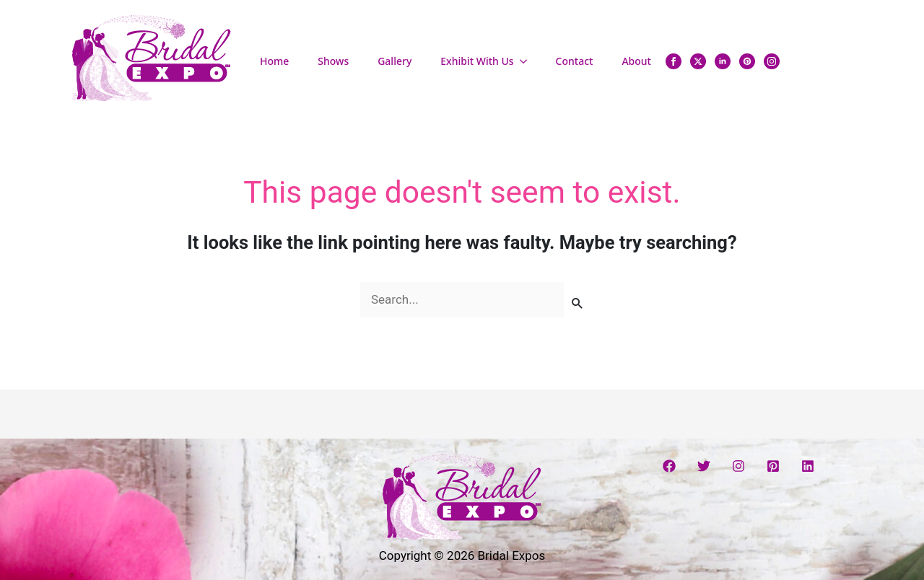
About (636, 61)
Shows (333, 61)
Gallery (395, 61)
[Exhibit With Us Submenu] (528, 61)
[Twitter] (704, 466)
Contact (575, 61)
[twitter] (698, 61)
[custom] (747, 61)
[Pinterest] (773, 466)
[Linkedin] (808, 466)
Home (274, 61)
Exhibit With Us (477, 61)
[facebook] (674, 61)
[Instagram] (738, 466)
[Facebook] (669, 466)
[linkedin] (723, 61)
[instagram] (772, 61)
